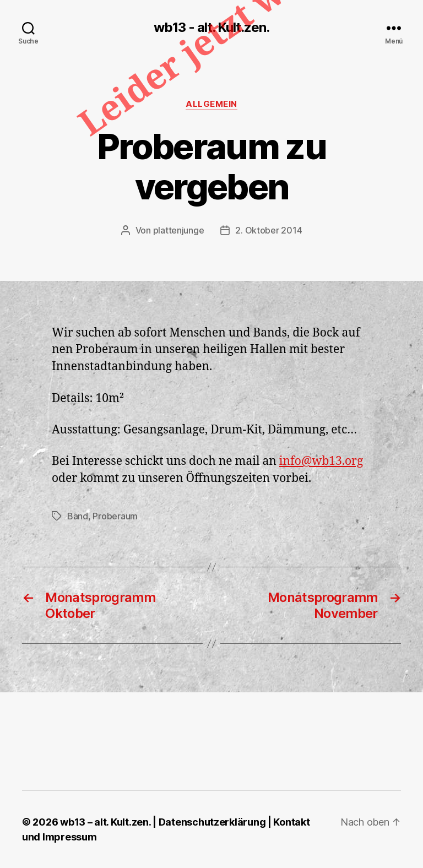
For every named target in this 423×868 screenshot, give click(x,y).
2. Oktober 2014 (269, 230)
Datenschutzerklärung (212, 822)
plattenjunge (179, 230)
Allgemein (211, 104)
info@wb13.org (321, 461)
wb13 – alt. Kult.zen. (105, 822)
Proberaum (115, 516)
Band (78, 516)
